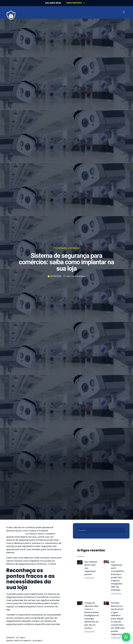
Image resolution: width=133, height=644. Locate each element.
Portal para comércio (66, 248)
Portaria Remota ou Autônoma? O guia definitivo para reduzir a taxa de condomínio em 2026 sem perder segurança (118, 619)
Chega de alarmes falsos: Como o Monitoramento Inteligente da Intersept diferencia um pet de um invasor (93, 615)
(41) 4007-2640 (53, 3)
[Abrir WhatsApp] (126, 637)
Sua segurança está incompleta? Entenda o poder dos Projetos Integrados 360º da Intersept (118, 576)
